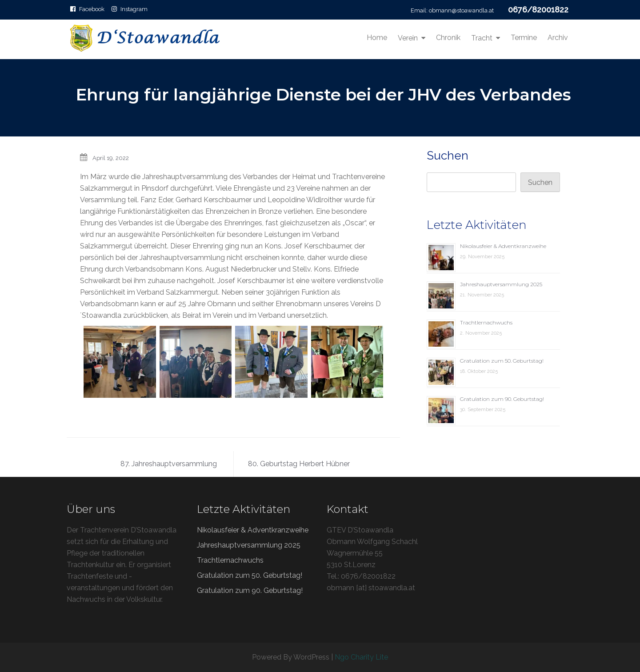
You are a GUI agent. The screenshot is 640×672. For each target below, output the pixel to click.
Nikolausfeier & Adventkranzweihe (503, 246)
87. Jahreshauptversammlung (169, 464)
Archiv (558, 38)
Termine (524, 38)
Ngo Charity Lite (361, 657)
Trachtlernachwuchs (486, 322)
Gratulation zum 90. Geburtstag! (502, 399)
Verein (408, 38)
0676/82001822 (538, 10)
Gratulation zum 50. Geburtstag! (502, 361)
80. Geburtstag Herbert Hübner (299, 464)
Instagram (134, 9)
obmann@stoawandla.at (461, 10)
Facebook (92, 9)
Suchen (448, 156)
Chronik (448, 38)
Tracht (482, 38)
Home (377, 38)
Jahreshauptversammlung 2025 (501, 284)
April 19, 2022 (111, 158)
